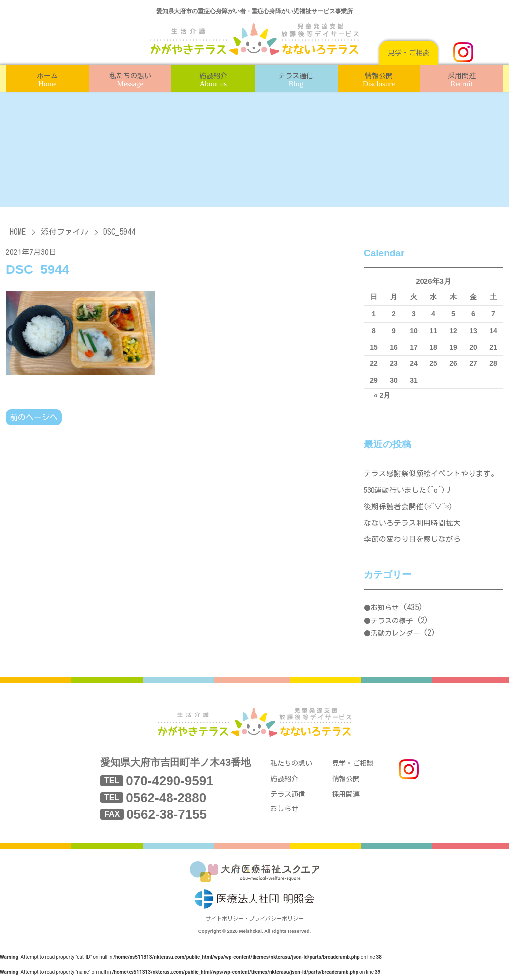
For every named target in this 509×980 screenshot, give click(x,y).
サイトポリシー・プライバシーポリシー (254, 924)
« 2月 (382, 395)
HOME (18, 232)
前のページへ (34, 417)
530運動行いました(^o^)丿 (410, 491)
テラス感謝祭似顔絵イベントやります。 (431, 474)
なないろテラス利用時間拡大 (412, 525)
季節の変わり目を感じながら (412, 542)
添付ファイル (65, 232)
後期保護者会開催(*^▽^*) (409, 508)
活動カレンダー (395, 636)
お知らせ (385, 611)
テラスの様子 (392, 624)
